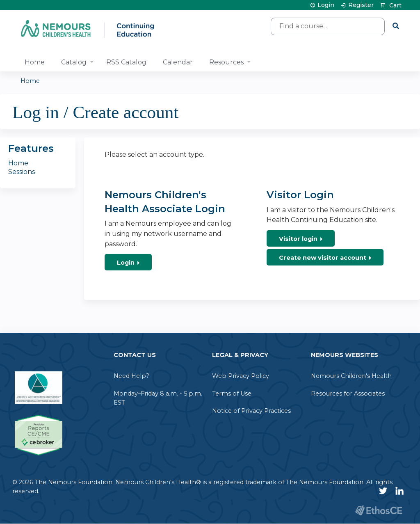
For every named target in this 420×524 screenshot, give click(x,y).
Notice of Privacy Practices (251, 411)
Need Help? (131, 376)
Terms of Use (232, 394)
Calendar (178, 62)
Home (35, 62)
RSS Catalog (126, 62)
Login (326, 5)
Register (361, 5)
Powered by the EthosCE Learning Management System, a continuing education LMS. (379, 510)
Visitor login (298, 239)
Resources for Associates (348, 394)
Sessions (22, 172)
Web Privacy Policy (241, 376)
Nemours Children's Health (351, 376)
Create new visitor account (323, 258)
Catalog (74, 62)
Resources (226, 62)
